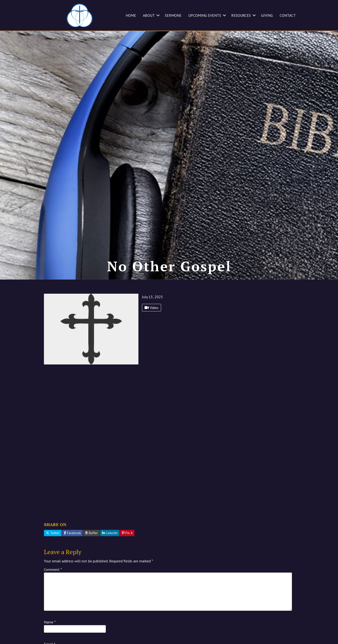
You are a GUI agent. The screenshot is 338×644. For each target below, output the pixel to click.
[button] (158, 15)
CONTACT (288, 15)
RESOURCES (241, 15)
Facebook (72, 542)
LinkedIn (110, 542)
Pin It (127, 542)
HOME (131, 15)
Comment (53, 579)
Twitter (53, 542)
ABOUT (149, 15)
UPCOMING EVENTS (205, 15)
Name (50, 631)
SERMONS (173, 15)
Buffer (91, 542)
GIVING (267, 15)
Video (152, 317)
